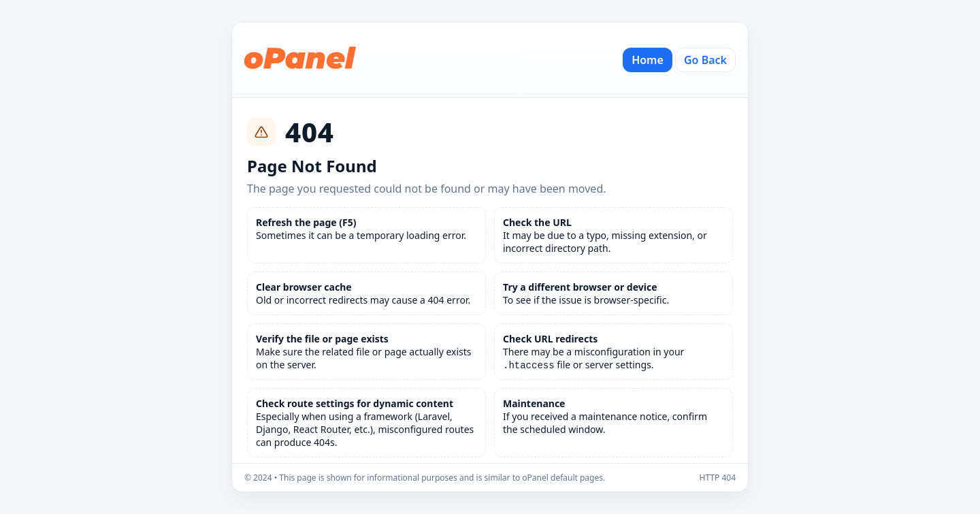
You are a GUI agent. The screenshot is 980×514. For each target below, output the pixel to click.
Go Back (705, 60)
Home (648, 60)
